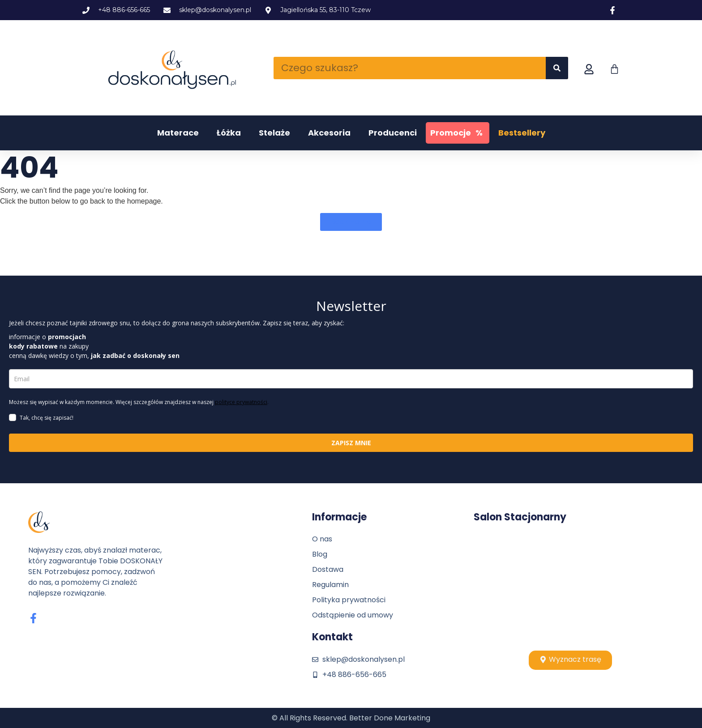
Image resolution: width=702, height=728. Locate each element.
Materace (178, 133)
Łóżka (229, 133)
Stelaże (274, 133)
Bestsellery (522, 133)
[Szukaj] (557, 68)
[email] (351, 379)
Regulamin (330, 585)
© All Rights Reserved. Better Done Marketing (351, 718)
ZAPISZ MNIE (351, 443)
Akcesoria (329, 133)
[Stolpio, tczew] (570, 587)
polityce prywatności (241, 402)
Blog (320, 554)
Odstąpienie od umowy (353, 615)
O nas (322, 539)
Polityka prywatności (349, 600)
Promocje (458, 133)
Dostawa (328, 569)
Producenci (393, 133)
